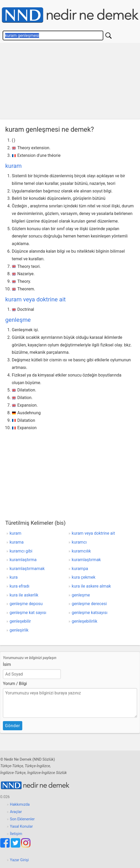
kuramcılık (81, 551)
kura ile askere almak (91, 586)
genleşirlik (19, 630)
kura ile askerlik (24, 595)
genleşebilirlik (85, 621)
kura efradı (20, 586)
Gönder (13, 726)
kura (14, 577)
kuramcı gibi (21, 551)
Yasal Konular (21, 826)
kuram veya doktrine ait (36, 299)
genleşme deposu (26, 604)
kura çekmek (84, 577)
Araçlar (16, 812)
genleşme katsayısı (90, 613)
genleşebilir (20, 621)
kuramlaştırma (23, 560)
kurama (17, 542)
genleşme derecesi (89, 604)
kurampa (80, 569)
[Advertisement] (70, 82)
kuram (14, 166)
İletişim (16, 834)
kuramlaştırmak (86, 560)
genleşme (18, 320)
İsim (7, 664)
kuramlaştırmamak (27, 569)
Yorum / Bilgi (15, 684)
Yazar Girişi (19, 860)
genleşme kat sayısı (28, 613)
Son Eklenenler (22, 819)
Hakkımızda (20, 805)
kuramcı (79, 542)
